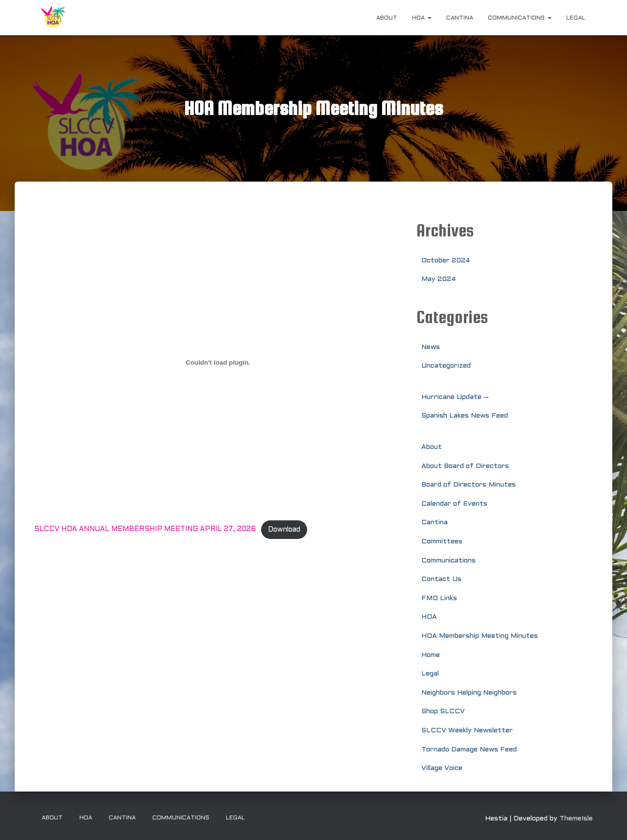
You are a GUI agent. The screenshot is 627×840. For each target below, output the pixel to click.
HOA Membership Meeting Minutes (480, 636)
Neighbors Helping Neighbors (469, 693)
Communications (520, 18)
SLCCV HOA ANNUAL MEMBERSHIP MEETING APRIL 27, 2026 (146, 530)
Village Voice (442, 768)
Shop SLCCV (443, 712)
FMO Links (439, 598)
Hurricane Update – (455, 397)
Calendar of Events (454, 504)
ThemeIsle (576, 819)
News (431, 347)
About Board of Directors (465, 466)
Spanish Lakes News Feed (465, 416)
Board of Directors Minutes (469, 485)
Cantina (460, 18)
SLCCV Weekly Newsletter (467, 731)
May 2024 (439, 279)
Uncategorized (446, 366)
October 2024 (446, 261)
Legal (576, 18)
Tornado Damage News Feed (469, 750)
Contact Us (441, 579)
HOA (422, 18)
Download (286, 530)
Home (431, 655)
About (387, 18)
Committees (442, 542)
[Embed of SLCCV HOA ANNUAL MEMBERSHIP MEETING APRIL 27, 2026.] (218, 363)
